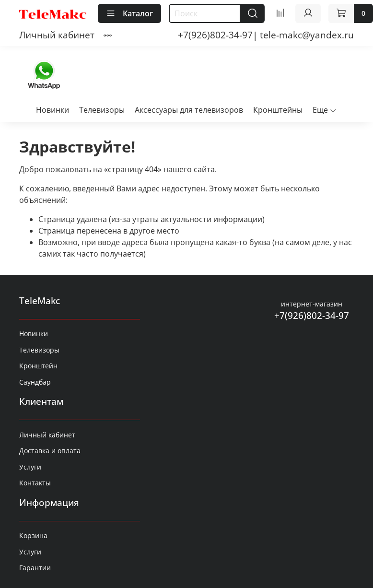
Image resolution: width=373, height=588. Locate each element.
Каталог (129, 13)
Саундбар (35, 382)
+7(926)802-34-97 (312, 315)
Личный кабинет (57, 35)
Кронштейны (278, 110)
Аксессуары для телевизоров (189, 110)
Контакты (35, 483)
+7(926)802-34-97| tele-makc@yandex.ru (266, 35)
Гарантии (35, 568)
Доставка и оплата (50, 451)
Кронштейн (38, 366)
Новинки (52, 110)
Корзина (33, 535)
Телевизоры (102, 110)
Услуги (30, 467)
